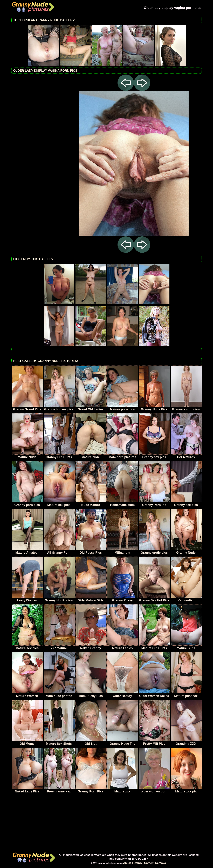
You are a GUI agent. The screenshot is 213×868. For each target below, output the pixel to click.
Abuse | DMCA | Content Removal (145, 863)
